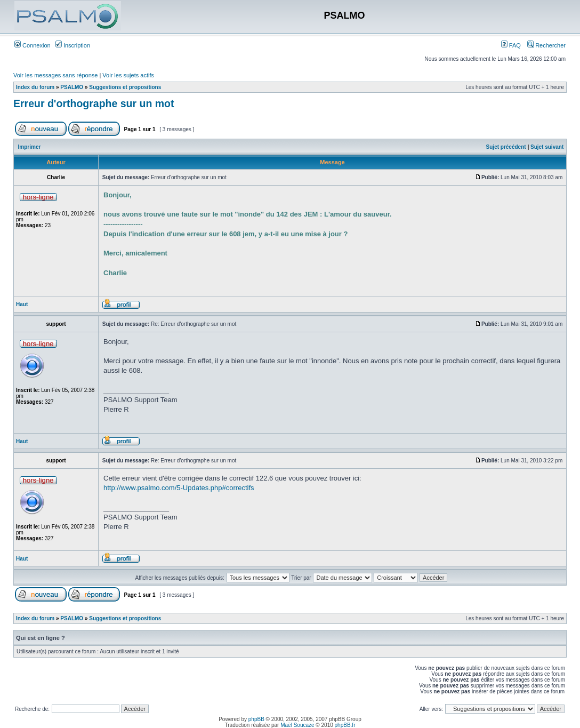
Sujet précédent (506, 147)
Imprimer (30, 147)
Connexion (33, 45)
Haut (22, 304)
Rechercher (546, 45)
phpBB (256, 719)
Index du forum (35, 87)
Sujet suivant (547, 147)
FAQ (511, 45)
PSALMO (72, 87)
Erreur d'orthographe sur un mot (94, 103)
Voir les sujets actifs (128, 75)
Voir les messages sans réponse (55, 75)
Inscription (73, 45)
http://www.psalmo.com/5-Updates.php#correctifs (179, 488)
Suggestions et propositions (125, 87)
